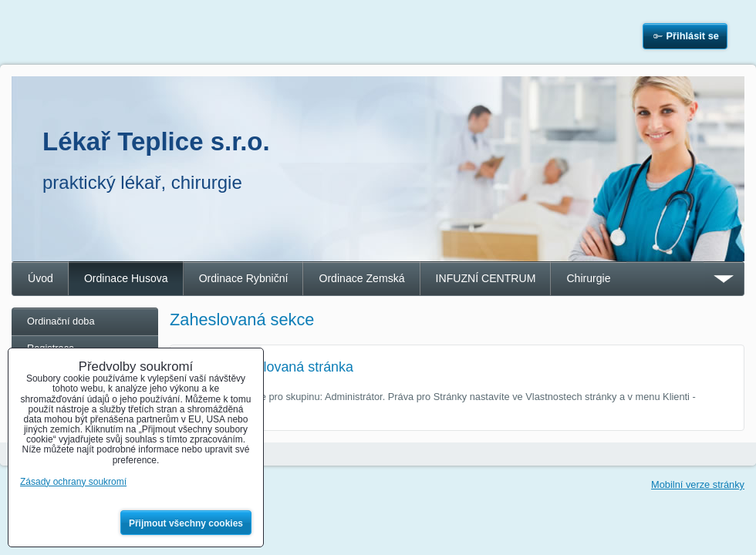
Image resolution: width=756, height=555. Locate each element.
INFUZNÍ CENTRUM (486, 278)
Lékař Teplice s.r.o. (156, 141)
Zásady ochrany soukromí (73, 482)
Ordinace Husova (126, 278)
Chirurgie (588, 278)
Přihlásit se (693, 36)
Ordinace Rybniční (244, 278)
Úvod (40, 278)
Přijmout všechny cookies (186, 523)
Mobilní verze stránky (698, 484)
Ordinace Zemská (361, 278)
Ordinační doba (61, 321)
